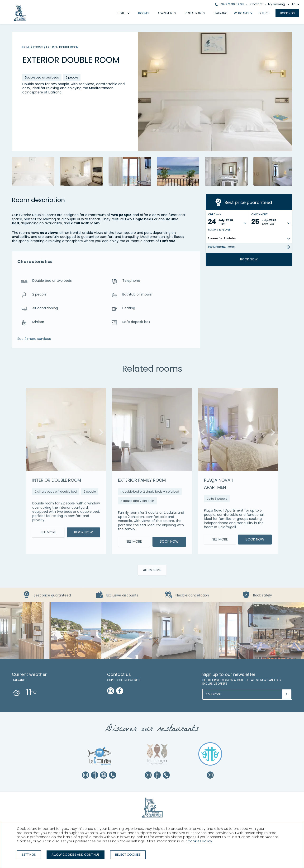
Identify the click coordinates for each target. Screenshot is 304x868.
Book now (249, 259)
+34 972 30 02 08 (229, 4)
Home (26, 47)
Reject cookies (128, 855)
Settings (29, 855)
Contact (256, 4)
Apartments (167, 13)
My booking (277, 4)
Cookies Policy (200, 841)
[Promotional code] (247, 251)
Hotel (122, 13)
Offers (264, 13)
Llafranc (221, 13)
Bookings (287, 13)
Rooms (143, 13)
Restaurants (195, 13)
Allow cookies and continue (76, 855)
